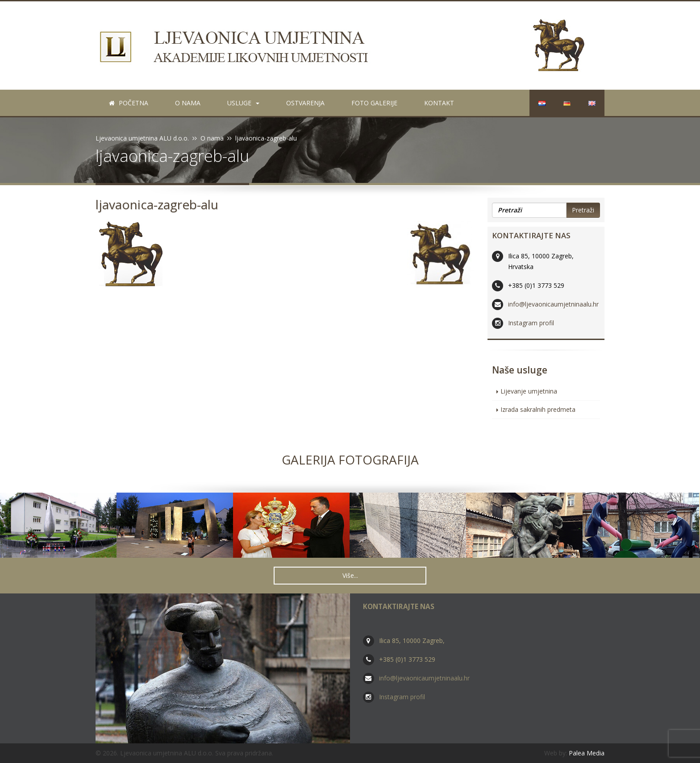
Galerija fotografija (350, 460)
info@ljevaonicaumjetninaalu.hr (553, 304)
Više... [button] (350, 575)
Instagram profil (531, 323)
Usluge (243, 103)
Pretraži (583, 210)
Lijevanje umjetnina (529, 391)
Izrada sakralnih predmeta (538, 409)
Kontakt (439, 103)
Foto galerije (374, 103)
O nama (188, 103)
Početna (129, 103)
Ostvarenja (305, 103)
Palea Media (587, 753)
